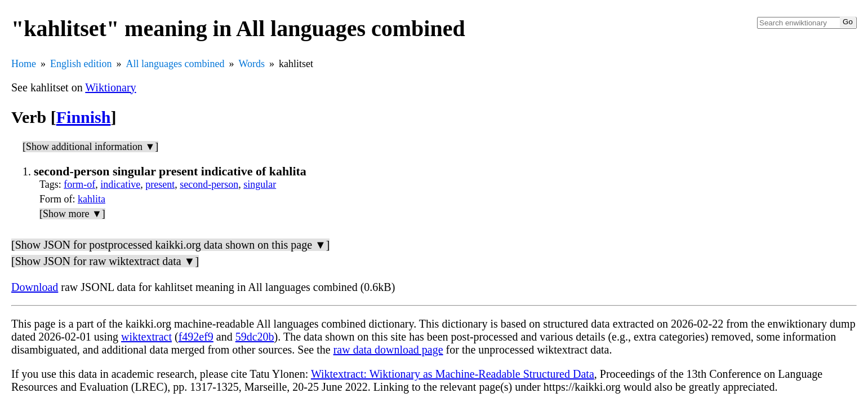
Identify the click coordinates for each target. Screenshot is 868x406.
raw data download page (388, 350)
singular (260, 184)
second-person (209, 184)
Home (24, 64)
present (160, 184)
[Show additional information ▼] (90, 147)
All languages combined (175, 64)
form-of (79, 184)
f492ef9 (196, 337)
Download (35, 287)
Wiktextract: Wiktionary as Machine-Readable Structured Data (453, 374)
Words (252, 64)
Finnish (84, 117)
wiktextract (146, 337)
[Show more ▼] (72, 214)
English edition (81, 64)
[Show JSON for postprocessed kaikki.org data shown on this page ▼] (170, 245)
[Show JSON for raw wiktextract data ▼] (105, 261)
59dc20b (255, 337)
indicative (120, 184)
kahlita (92, 199)
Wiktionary (110, 87)
